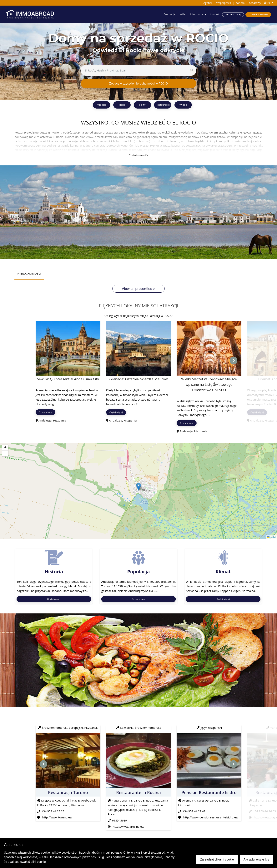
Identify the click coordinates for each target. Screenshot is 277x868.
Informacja (196, 14)
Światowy (255, 3)
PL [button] (267, 3)
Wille (181, 14)
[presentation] (43, 360)
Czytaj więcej (138, 155)
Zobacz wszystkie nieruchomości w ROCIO (138, 83)
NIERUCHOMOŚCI (29, 274)
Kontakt (214, 14)
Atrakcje (102, 105)
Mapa (122, 105)
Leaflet (271, 537)
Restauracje (163, 105)
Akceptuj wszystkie (256, 859)
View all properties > (139, 289)
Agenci (207, 3)
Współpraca (224, 3)
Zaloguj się (233, 15)
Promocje (168, 14)
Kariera (240, 3)
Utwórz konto (258, 15)
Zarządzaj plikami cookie (217, 859)
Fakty (142, 105)
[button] (139, 487)
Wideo (183, 105)
